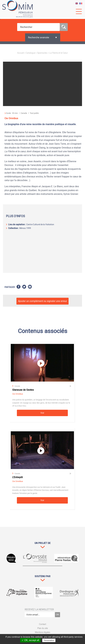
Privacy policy (62, 640)
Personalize (49, 640)
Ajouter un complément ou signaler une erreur (42, 301)
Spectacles (42, 53)
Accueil (20, 53)
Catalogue (30, 53)
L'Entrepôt (17, 477)
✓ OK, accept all (30, 640)
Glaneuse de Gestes (23, 390)
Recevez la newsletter (39, 610)
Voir (42, 413)
